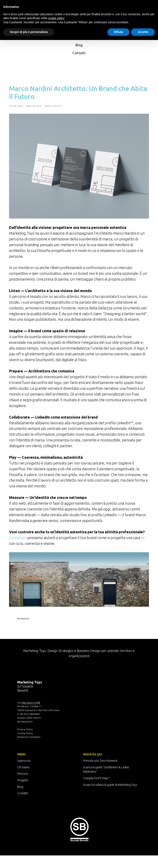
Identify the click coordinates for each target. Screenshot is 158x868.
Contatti (79, 53)
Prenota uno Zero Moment (100, 773)
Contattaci (21, 551)
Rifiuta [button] (118, 32)
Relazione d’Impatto (29, 749)
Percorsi (23, 786)
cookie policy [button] (56, 18)
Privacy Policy (25, 742)
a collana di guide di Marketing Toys (115, 797)
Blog (79, 45)
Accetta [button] (143, 32)
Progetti (23, 793)
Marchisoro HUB (31, 715)
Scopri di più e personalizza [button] (29, 32)
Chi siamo (23, 780)
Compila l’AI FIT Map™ (96, 791)
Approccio (24, 773)
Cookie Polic (24, 746)
